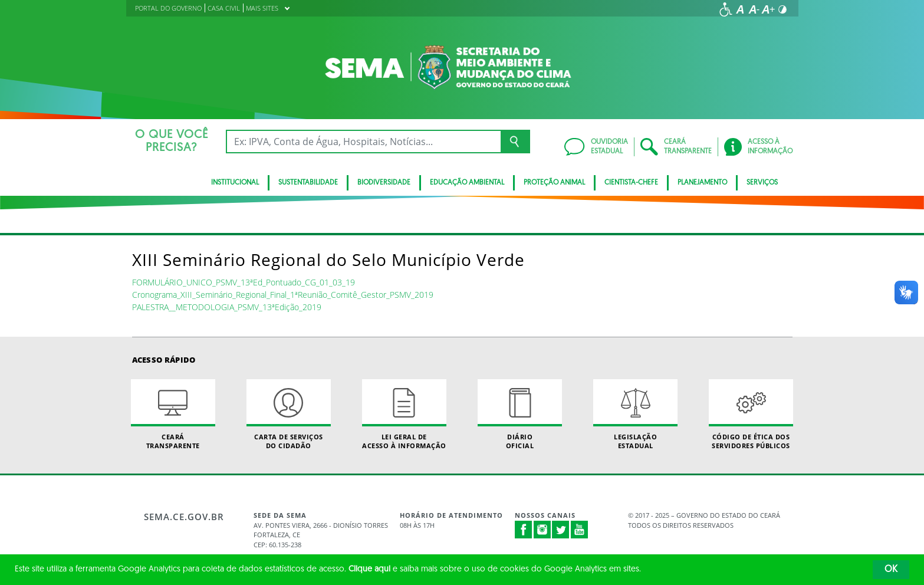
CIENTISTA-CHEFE (631, 183)
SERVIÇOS (762, 183)
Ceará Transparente (173, 415)
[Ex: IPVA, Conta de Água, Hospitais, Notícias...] (364, 142)
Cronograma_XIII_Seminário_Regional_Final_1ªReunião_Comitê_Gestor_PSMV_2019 (283, 295)
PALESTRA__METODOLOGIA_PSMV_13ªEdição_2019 (227, 307)
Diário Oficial (520, 415)
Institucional (235, 183)
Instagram (542, 530)
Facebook (524, 530)
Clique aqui (369, 569)
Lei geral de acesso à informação (405, 415)
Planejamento (702, 183)
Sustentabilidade (308, 183)
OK (891, 570)
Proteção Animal (554, 183)
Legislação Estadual (636, 415)
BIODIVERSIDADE (384, 183)
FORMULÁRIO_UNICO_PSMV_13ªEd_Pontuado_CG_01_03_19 (244, 282)
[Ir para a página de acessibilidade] (726, 9)
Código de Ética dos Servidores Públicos (751, 415)
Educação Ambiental (467, 183)
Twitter (561, 530)
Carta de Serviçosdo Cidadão (289, 415)
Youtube (580, 530)
